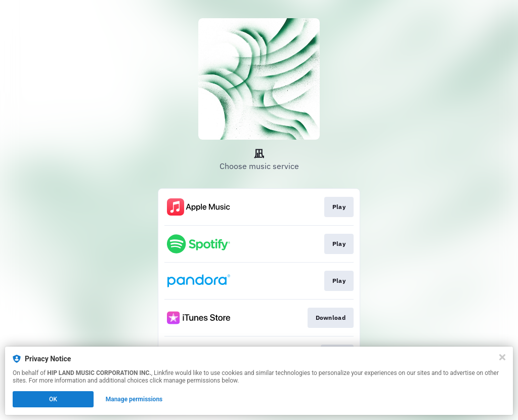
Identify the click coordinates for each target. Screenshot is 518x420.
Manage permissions (134, 399)
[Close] (502, 357)
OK (53, 399)
